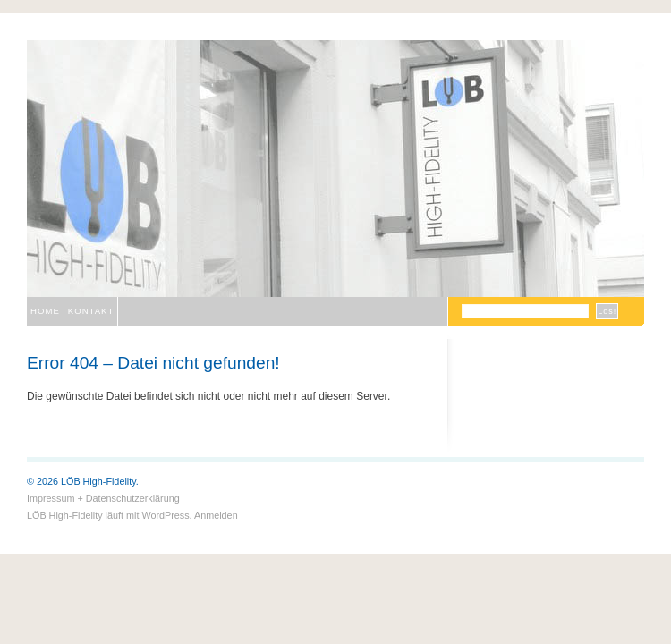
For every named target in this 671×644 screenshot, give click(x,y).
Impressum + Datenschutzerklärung (103, 498)
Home (45, 311)
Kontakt (91, 311)
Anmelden (216, 515)
